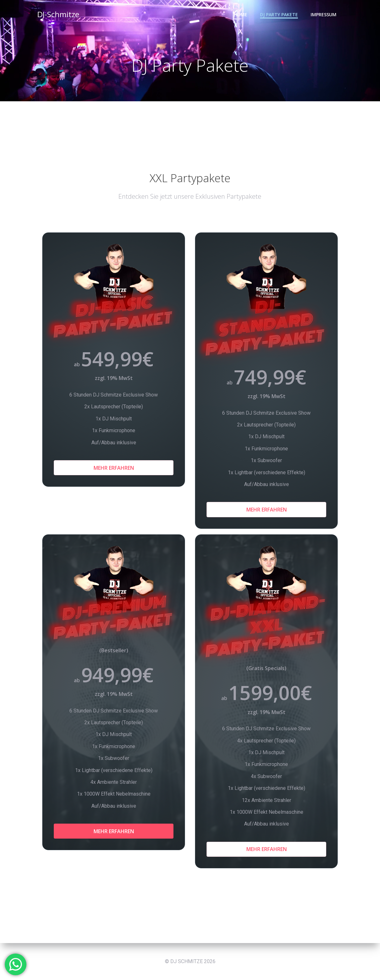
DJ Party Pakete (279, 14)
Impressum (324, 14)
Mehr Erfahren (114, 468)
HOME (241, 14)
